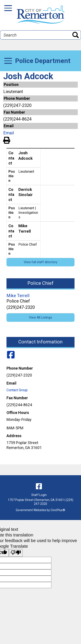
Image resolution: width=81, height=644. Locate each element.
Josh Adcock (25, 156)
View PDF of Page (7, 140)
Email (9, 133)
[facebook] (39, 486)
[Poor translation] (16, 553)
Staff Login (39, 495)
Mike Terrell (25, 229)
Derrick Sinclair (25, 192)
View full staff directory (40, 262)
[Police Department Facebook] (11, 355)
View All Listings (40, 317)
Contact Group (17, 390)
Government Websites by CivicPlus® (40, 510)
